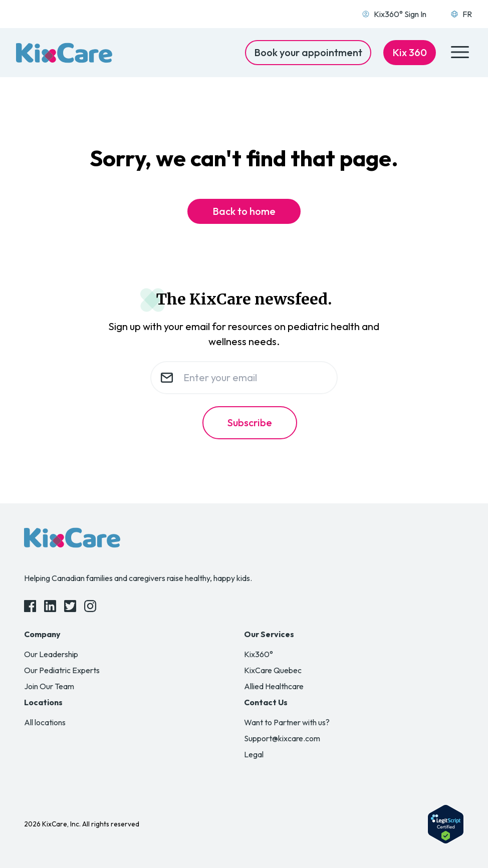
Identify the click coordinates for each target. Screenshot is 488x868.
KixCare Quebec (273, 670)
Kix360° (259, 654)
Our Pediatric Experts (62, 670)
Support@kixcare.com (282, 738)
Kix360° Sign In (394, 14)
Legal (254, 754)
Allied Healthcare (274, 686)
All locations (45, 722)
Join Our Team (49, 686)
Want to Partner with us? (287, 722)
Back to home (244, 211)
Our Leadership (51, 654)
